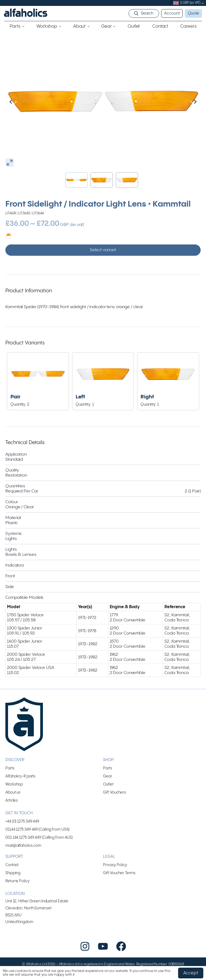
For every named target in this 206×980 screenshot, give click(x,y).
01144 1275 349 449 (22, 829)
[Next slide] (184, 102)
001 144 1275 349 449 (23, 837)
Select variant (103, 250)
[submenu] (203, 3)
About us (13, 792)
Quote (194, 13)
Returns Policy (17, 881)
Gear (108, 776)
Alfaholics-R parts (20, 776)
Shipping (13, 873)
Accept (191, 973)
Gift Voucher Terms (119, 873)
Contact (12, 865)
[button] (76, 180)
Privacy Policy (115, 865)
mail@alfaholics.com (23, 846)
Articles (12, 800)
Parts (10, 768)
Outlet (108, 784)
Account (172, 13)
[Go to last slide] (22, 102)
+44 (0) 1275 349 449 (22, 821)
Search (147, 13)
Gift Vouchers (115, 792)
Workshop (14, 784)
